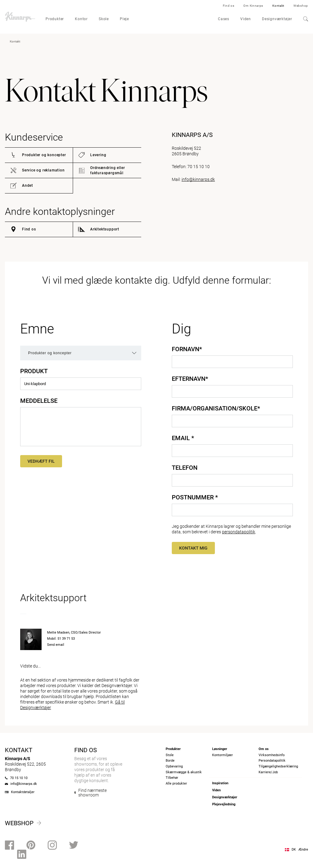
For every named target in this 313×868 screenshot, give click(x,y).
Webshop (301, 6)
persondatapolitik (239, 532)
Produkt (34, 371)
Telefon (185, 468)
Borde (170, 761)
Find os (229, 6)
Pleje (124, 19)
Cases (224, 19)
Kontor (81, 19)
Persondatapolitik (272, 761)
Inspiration (220, 783)
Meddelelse (39, 401)
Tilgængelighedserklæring (278, 766)
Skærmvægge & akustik (184, 772)
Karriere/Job (268, 772)
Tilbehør (172, 778)
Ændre (303, 850)
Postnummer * (195, 497)
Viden (246, 19)
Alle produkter (176, 783)
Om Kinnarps (253, 6)
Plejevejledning (224, 804)
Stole (170, 755)
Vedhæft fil (41, 461)
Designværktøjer (277, 19)
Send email (56, 645)
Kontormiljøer (223, 755)
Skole (104, 19)
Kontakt (278, 6)
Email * (183, 438)
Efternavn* (190, 379)
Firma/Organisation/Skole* (216, 408)
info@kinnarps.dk (198, 179)
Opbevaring (174, 766)
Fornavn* (187, 349)
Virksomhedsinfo (272, 755)
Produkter (55, 19)
